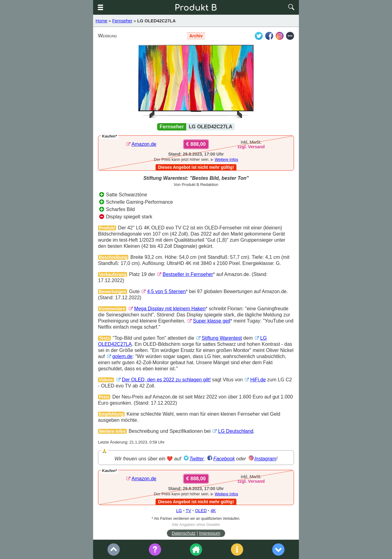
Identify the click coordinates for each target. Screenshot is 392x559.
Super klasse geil (212, 321)
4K (213, 511)
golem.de (123, 356)
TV (188, 511)
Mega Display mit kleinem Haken (170, 309)
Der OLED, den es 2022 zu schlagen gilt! (166, 380)
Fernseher (122, 21)
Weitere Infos (226, 159)
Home (101, 21)
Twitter (197, 459)
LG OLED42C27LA (156, 21)
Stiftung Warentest (222, 338)
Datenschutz (184, 533)
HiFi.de (258, 380)
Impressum (210, 533)
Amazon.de (144, 144)
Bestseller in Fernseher (188, 274)
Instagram (265, 459)
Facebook (224, 459)
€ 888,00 (196, 144)
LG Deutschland (236, 431)
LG (179, 511)
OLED (201, 511)
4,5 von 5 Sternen (166, 291)
